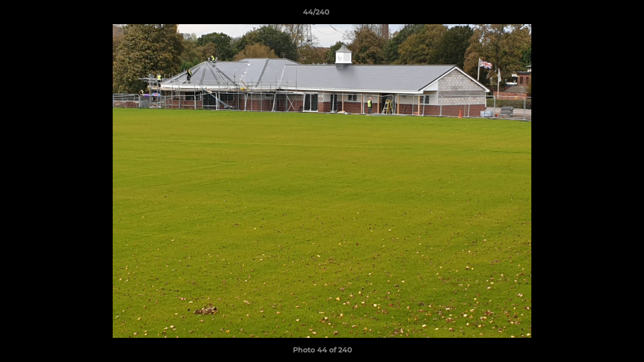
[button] (602, 15)
